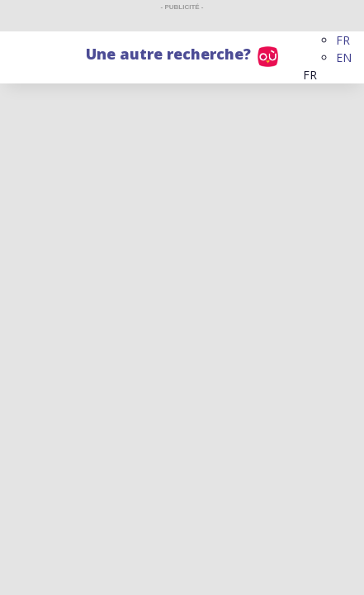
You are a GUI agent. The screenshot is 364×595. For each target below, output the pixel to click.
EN (344, 57)
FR (343, 40)
